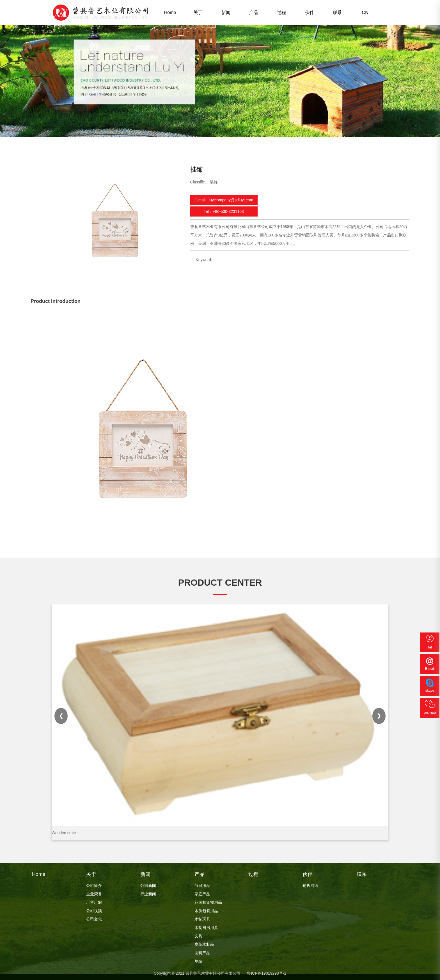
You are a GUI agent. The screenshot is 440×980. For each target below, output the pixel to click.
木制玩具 (202, 919)
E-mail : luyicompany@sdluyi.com (224, 200)
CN (365, 12)
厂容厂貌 (94, 902)
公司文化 (94, 919)
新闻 (226, 12)
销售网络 (310, 885)
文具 (198, 935)
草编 (198, 961)
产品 (254, 12)
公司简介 (94, 885)
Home (170, 12)
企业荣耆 (94, 893)
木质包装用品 (206, 910)
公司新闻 (148, 885)
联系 (337, 12)
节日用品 (202, 885)
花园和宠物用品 (208, 902)
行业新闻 (148, 893)
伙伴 (310, 12)
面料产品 (202, 952)
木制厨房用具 (206, 927)
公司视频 (94, 910)
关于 (198, 12)
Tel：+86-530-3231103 (224, 211)
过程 (281, 12)
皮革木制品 (204, 944)
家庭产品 (202, 893)
